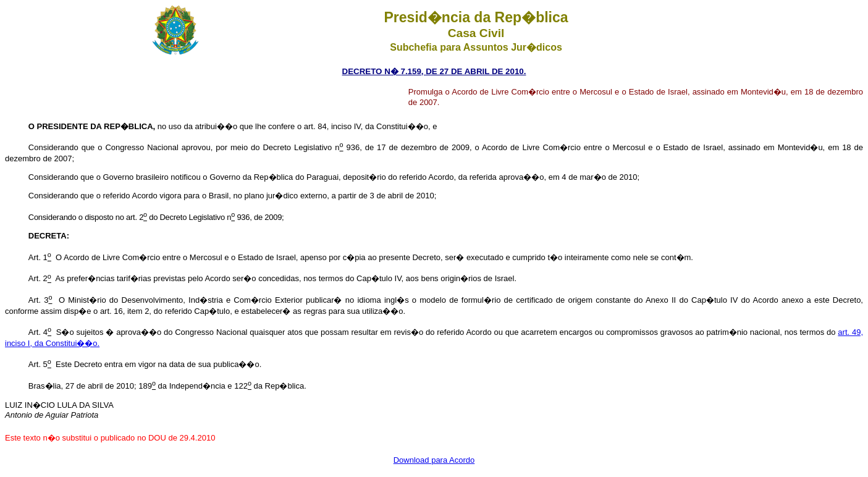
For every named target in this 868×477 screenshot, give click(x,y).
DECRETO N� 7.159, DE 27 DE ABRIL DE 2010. (434, 71)
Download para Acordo (434, 460)
